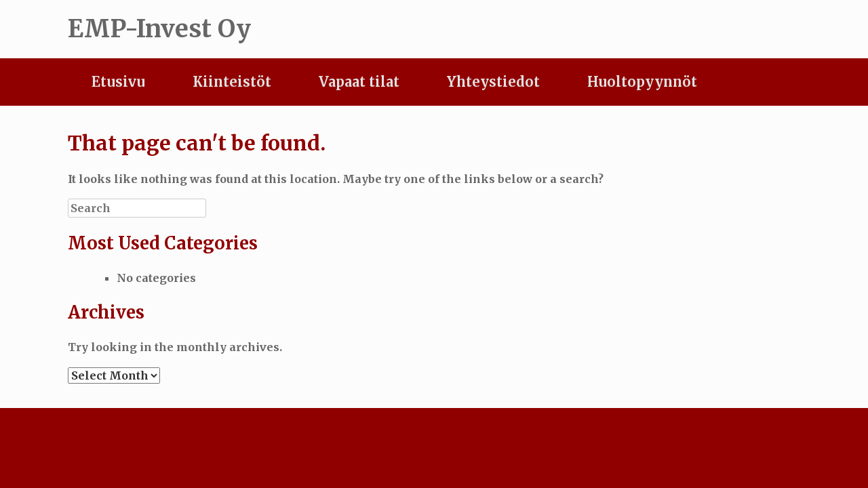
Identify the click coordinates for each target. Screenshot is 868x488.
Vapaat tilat (359, 82)
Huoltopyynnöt (642, 82)
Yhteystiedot (493, 82)
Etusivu (118, 82)
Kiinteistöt (232, 82)
